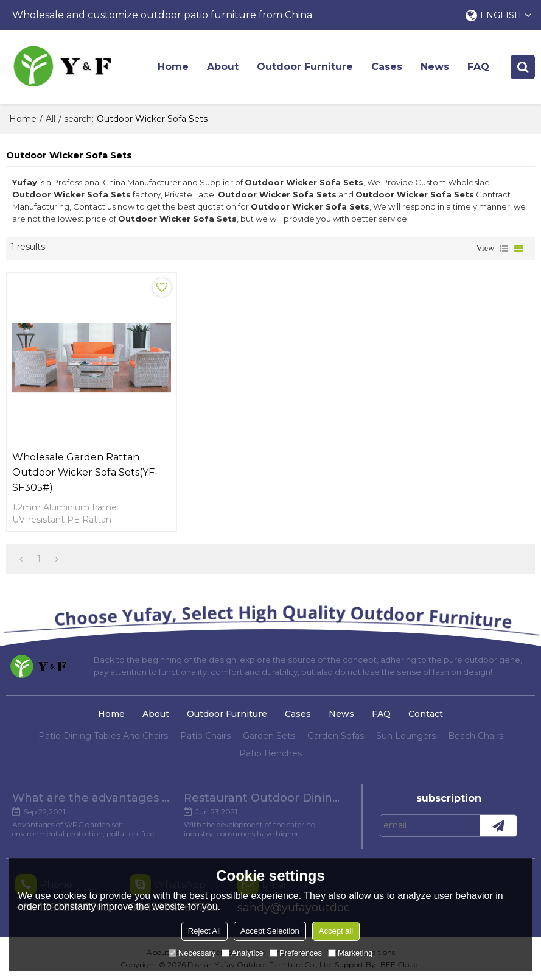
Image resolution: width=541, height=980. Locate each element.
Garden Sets (269, 736)
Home (173, 67)
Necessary (192, 953)
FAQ (478, 67)
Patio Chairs (205, 736)
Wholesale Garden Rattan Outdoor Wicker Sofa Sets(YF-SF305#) (85, 472)
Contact (426, 714)
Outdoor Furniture (305, 67)
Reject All (204, 931)
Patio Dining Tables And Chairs (103, 736)
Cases (387, 67)
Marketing (350, 953)
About (223, 67)
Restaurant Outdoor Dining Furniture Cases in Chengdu (264, 798)
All (51, 119)
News (435, 67)
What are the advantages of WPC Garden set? (92, 798)
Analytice (243, 953)
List (504, 249)
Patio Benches (270, 753)
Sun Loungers (406, 736)
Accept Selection (270, 931)
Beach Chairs (476, 736)
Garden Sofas (336, 736)
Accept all (336, 931)
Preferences (296, 953)
